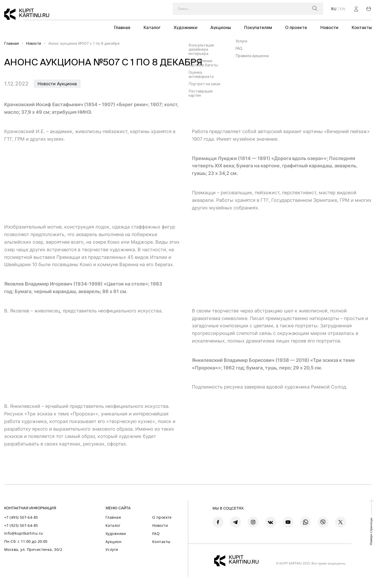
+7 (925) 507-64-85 (21, 525)
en (343, 9)
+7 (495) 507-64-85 (21, 517)
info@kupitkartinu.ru (23, 533)
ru (334, 9)
